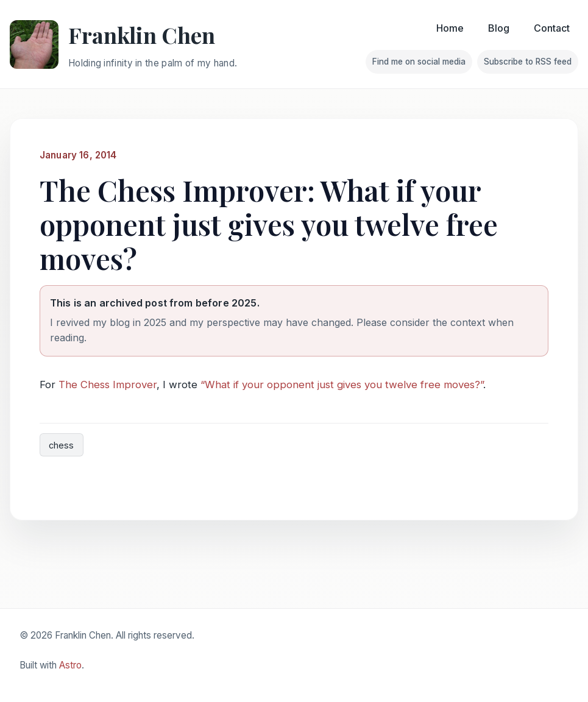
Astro (70, 665)
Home (450, 28)
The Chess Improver (108, 385)
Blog (499, 28)
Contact (552, 28)
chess (61, 445)
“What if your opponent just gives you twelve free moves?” (342, 385)
